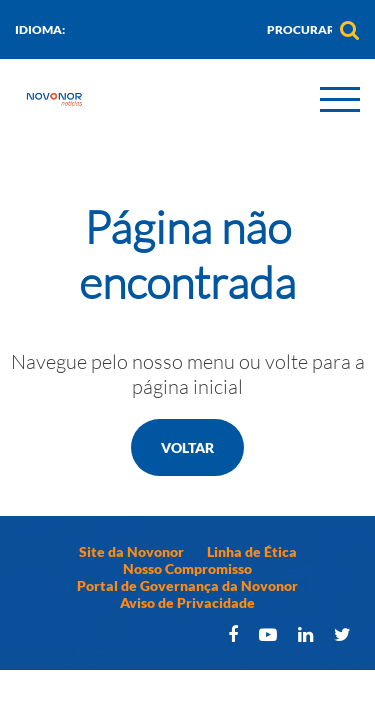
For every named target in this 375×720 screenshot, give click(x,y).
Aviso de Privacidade (187, 602)
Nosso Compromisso (187, 568)
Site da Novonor (131, 551)
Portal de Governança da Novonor (187, 585)
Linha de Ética (252, 551)
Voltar (187, 447)
